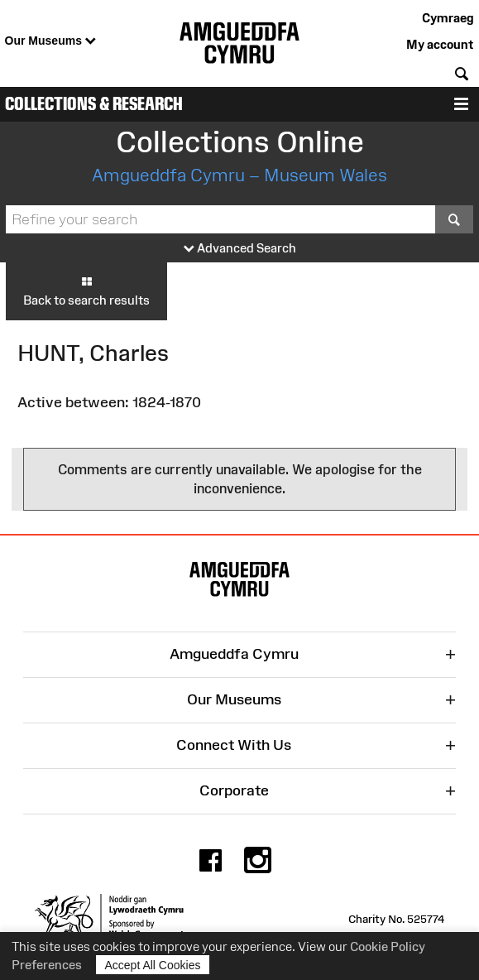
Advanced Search (240, 249)
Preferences (47, 965)
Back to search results (86, 291)
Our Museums (50, 41)
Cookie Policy (388, 946)
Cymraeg (448, 18)
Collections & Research (94, 104)
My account (440, 44)
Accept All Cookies (153, 965)
